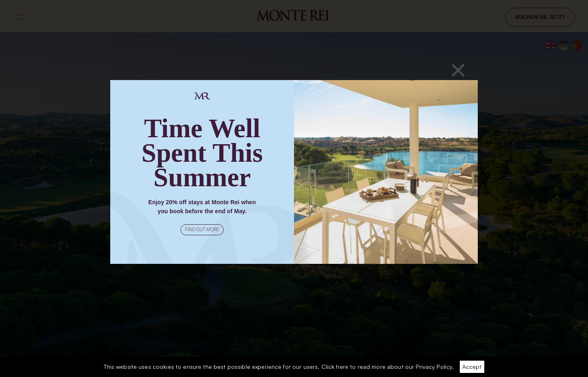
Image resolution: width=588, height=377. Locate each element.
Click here (335, 367)
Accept (472, 367)
